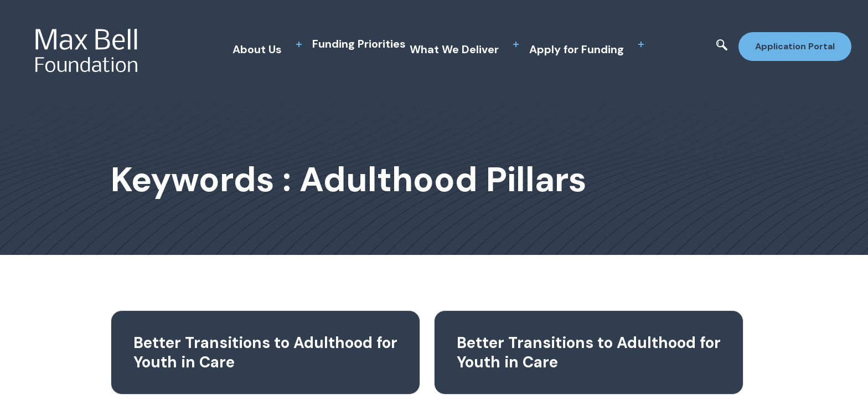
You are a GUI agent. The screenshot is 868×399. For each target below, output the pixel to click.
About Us (257, 49)
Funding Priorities (359, 44)
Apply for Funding (577, 49)
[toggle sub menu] (299, 44)
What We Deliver (454, 49)
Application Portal (795, 46)
